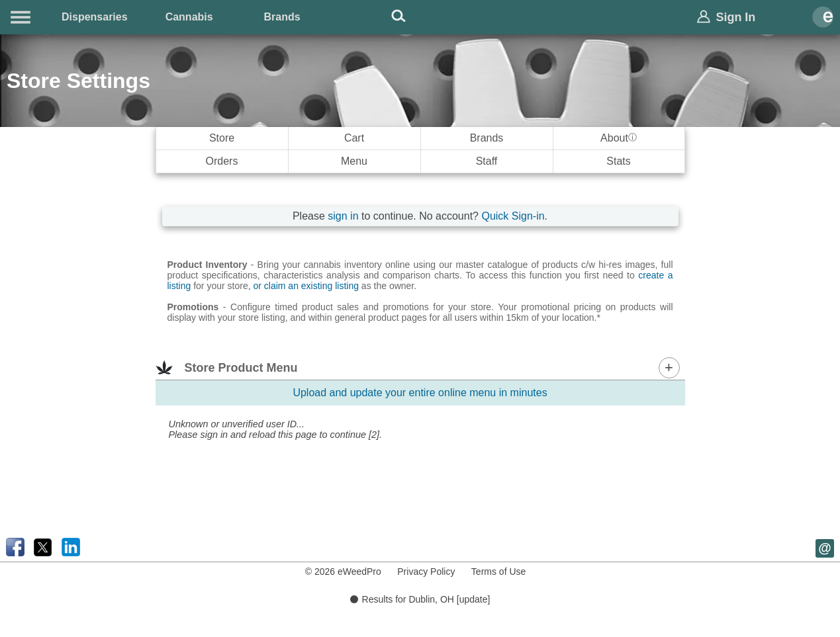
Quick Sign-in (513, 216)
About (619, 138)
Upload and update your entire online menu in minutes (420, 393)
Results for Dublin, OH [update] (420, 599)
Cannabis (189, 17)
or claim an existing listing (306, 286)
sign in (343, 216)
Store (222, 138)
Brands (282, 17)
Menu (354, 161)
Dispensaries (95, 17)
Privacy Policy (426, 572)
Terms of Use (498, 572)
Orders (222, 161)
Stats (618, 161)
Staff (487, 161)
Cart (354, 138)
